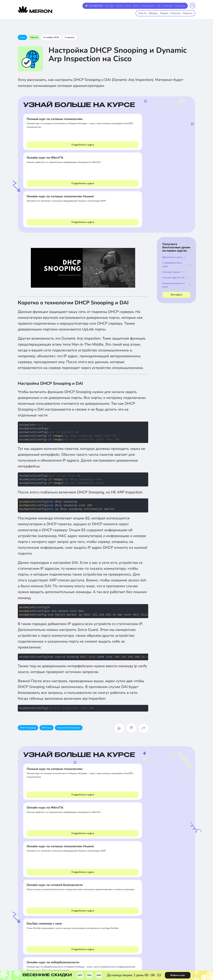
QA (162, 6)
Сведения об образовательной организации (180, 887)
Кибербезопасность (51, 886)
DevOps (117, 6)
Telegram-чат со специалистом (27, 950)
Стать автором (99, 919)
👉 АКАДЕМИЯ (103, 6)
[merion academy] (35, 9)
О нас (169, 910)
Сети (134, 6)
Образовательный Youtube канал (141, 895)
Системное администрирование (27, 900)
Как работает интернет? (178, 801)
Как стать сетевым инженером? (48, 801)
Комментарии (107, 844)
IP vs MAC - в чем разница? (117, 801)
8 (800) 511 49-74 (27, 938)
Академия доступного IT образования (143, 886)
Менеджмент (48, 908)
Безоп (126, 6)
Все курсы (176, 217)
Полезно (177, 13)
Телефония (47, 899)
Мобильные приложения (138, 912)
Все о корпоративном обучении (102, 896)
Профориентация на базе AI (139, 899)
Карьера (181, 6)
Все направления (25, 886)
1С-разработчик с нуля (176, 187)
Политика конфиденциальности (181, 897)
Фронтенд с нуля (174, 180)
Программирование (26, 890)
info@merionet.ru (51, 949)
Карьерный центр (100, 908)
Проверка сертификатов (138, 908)
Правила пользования (177, 901)
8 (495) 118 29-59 (52, 938)
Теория (167, 13)
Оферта (170, 892)
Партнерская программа (103, 890)
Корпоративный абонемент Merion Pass (104, 902)
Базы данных (48, 895)
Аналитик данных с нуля (176, 208)
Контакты (96, 886)
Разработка (152, 6)
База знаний (132, 890)
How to (147, 13)
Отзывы (170, 915)
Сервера (170, 6)
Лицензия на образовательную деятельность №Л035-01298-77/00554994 (132, 943)
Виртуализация (49, 890)
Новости (188, 13)
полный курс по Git (175, 200)
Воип (141, 6)
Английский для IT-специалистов (101, 914)
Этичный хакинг (173, 195)
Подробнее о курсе (50, 145)
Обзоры (157, 13)
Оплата (170, 906)
